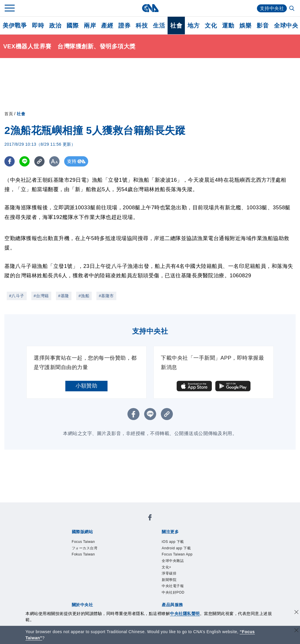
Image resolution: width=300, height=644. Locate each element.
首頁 (9, 114)
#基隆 (64, 296)
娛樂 (245, 26)
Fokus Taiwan (83, 554)
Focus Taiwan (83, 542)
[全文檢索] (292, 9)
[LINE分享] (24, 161)
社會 (176, 26)
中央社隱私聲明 (185, 614)
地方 (194, 26)
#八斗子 (17, 296)
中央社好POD (173, 592)
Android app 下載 (176, 548)
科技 (142, 26)
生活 (159, 26)
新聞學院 (169, 580)
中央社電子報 (173, 586)
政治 (55, 26)
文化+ (167, 567)
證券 (124, 26)
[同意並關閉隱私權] (296, 613)
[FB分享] (10, 161)
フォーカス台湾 (85, 548)
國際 (73, 26)
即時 (38, 26)
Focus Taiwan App (177, 554)
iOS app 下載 (173, 542)
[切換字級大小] (54, 161)
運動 (228, 26)
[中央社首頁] (150, 8)
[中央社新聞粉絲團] (150, 518)
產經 (107, 26)
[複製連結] (39, 161)
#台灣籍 (41, 296)
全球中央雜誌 (173, 561)
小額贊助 (86, 386)
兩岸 (90, 26)
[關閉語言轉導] (296, 631)
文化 (211, 26)
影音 (263, 26)
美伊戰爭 (15, 26)
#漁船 (84, 296)
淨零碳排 (169, 573)
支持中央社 (272, 8)
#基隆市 (106, 296)
